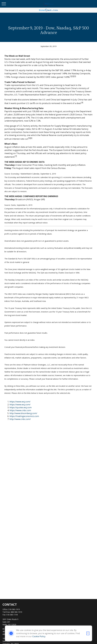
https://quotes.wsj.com (21, 407)
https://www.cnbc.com (20, 410)
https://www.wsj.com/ (20, 402)
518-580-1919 (14, 609)
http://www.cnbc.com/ (20, 419)
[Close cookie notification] (88, 633)
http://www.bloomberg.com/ (23, 413)
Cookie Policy (39, 636)
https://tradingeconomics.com (24, 416)
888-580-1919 (16, 612)
